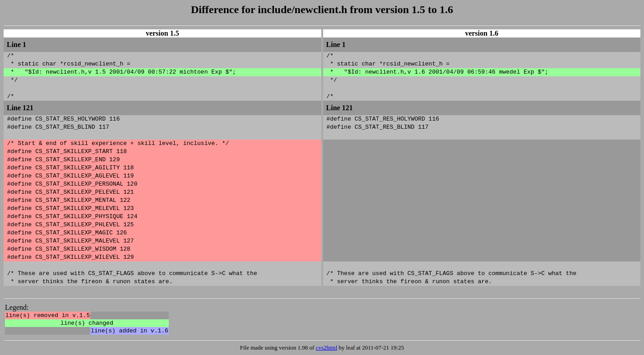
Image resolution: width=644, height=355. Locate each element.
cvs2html (327, 348)
